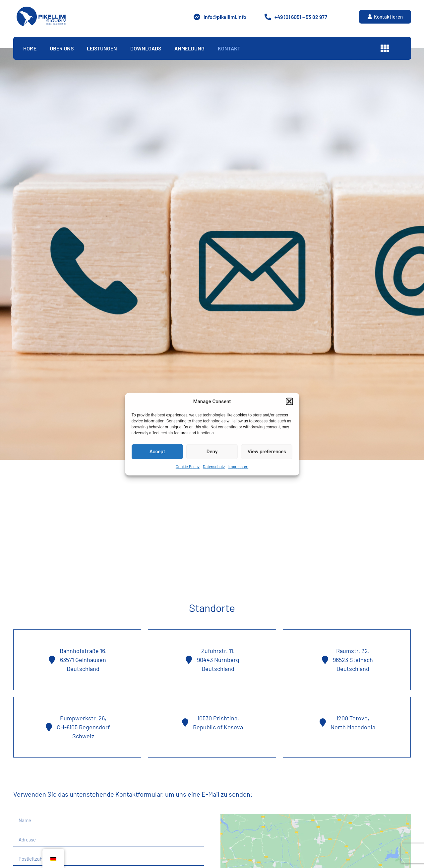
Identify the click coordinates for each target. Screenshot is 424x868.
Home (30, 48)
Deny (212, 452)
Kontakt (229, 48)
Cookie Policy (188, 467)
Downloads (146, 48)
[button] (289, 401)
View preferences (267, 452)
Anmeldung (189, 48)
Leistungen (102, 48)
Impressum (238, 467)
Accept (157, 452)
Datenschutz (214, 467)
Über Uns (62, 48)
